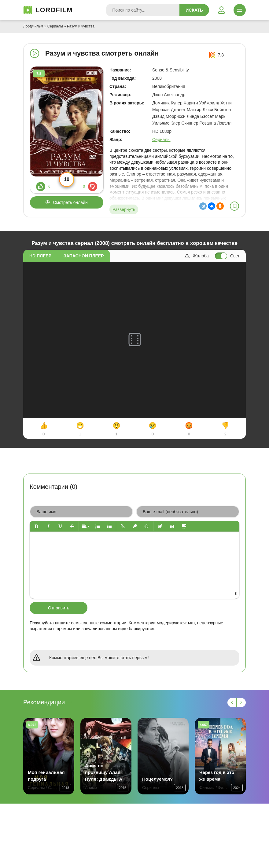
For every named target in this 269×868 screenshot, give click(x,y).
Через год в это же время (217, 776)
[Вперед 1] (241, 703)
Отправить (59, 608)
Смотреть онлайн (70, 202)
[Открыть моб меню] (240, 10)
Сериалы (55, 26)
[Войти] (221, 10)
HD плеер (40, 256)
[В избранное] (234, 206)
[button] (36, 526)
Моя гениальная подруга (46, 776)
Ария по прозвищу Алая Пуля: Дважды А (104, 772)
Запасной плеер (84, 256)
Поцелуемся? (157, 779)
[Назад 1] (232, 703)
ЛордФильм (33, 26)
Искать (194, 10)
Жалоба (197, 256)
